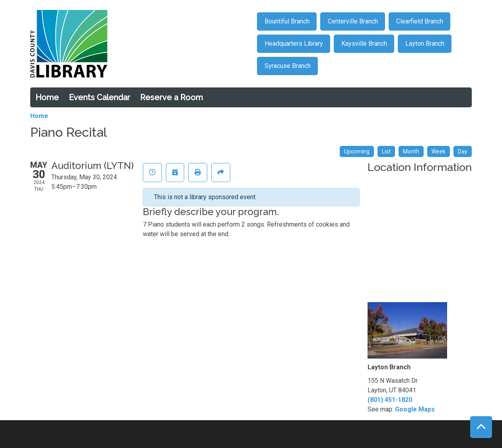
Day (463, 151)
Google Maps (415, 409)
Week (439, 151)
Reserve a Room (171, 97)
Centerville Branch (353, 21)
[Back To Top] (481, 427)
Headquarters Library (294, 44)
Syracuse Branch (288, 66)
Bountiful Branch (287, 21)
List (386, 151)
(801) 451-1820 (390, 400)
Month (411, 151)
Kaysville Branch (364, 44)
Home (47, 97)
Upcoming (357, 151)
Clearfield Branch (420, 21)
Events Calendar (99, 97)
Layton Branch (425, 44)
